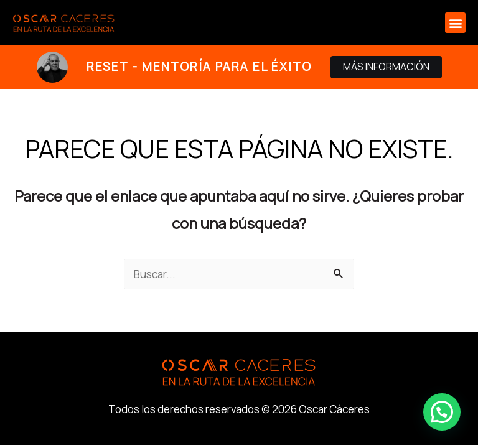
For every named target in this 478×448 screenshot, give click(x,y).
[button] (455, 23)
